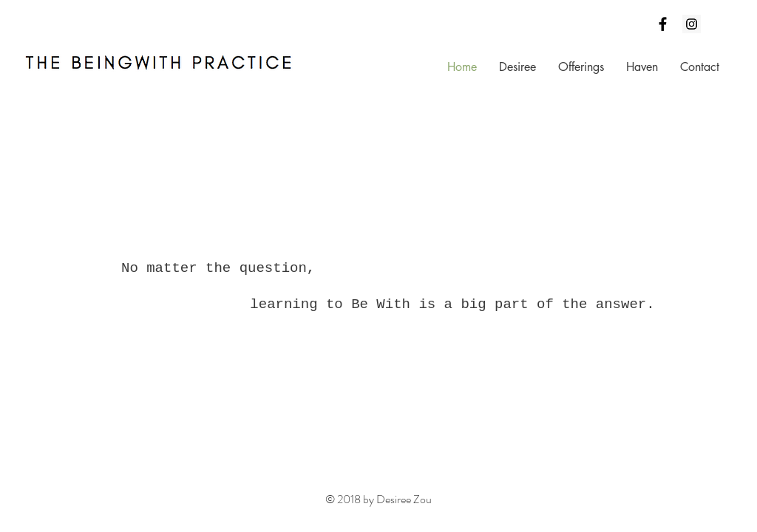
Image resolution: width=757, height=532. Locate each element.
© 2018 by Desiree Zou (378, 499)
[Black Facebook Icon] (663, 24)
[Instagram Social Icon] (692, 24)
